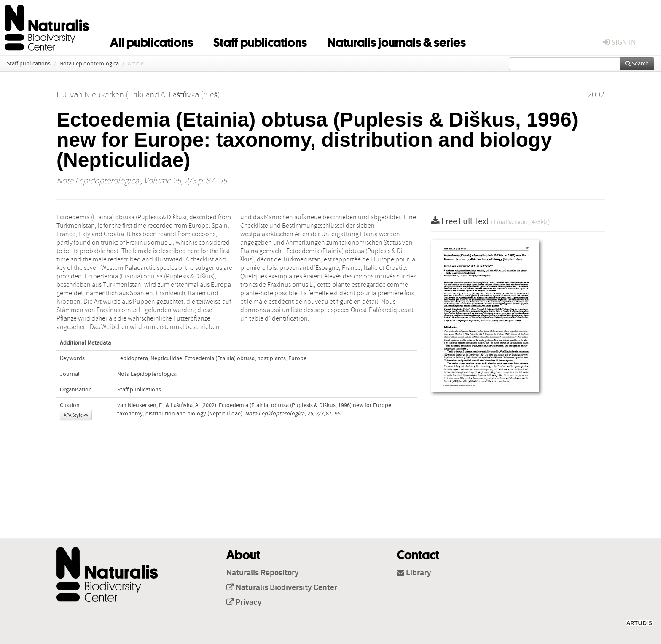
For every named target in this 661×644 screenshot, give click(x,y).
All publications (152, 41)
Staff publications (260, 41)
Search (637, 64)
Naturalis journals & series (396, 41)
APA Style (76, 415)
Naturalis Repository (263, 573)
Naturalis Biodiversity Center (282, 588)
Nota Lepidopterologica (89, 64)
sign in (620, 42)
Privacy (244, 603)
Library (414, 573)
